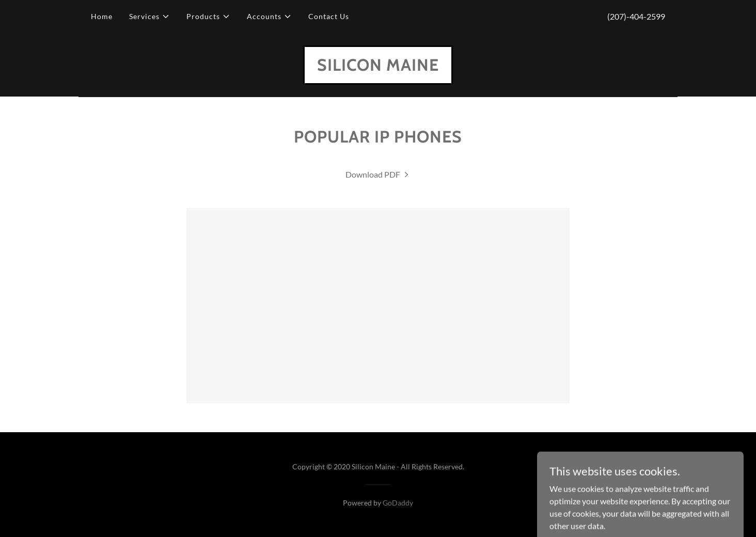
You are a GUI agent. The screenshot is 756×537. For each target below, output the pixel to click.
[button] (149, 17)
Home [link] (102, 16)
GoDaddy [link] (398, 503)
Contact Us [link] (329, 16)
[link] (378, 67)
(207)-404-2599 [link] (636, 16)
